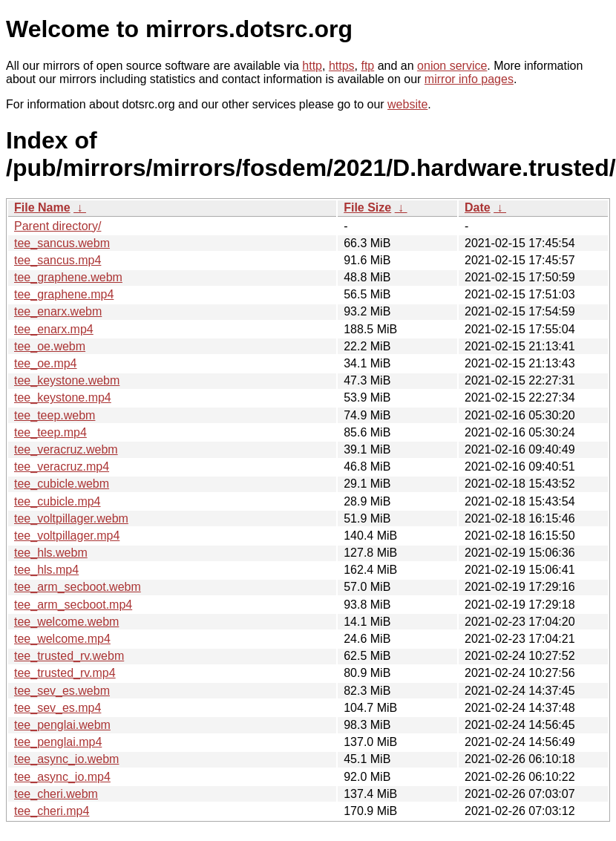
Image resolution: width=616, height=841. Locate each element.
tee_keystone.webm (67, 380)
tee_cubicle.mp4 (58, 501)
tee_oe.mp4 (46, 363)
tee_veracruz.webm (66, 449)
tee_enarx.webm (58, 311)
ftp (367, 66)
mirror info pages (469, 79)
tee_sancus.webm (62, 243)
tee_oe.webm (50, 346)
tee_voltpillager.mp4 (67, 536)
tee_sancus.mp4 (58, 260)
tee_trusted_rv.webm (69, 656)
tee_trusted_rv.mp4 (65, 673)
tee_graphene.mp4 (64, 294)
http (312, 66)
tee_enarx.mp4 (54, 329)
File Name (42, 207)
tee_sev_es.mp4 (58, 708)
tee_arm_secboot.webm (78, 587)
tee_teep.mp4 (50, 432)
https (342, 66)
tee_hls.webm (51, 553)
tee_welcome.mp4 (62, 639)
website (407, 104)
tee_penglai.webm (62, 725)
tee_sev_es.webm (62, 691)
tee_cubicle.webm (62, 484)
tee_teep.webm (55, 415)
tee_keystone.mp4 (63, 397)
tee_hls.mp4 (46, 570)
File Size (367, 207)
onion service (452, 66)
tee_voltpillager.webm (71, 518)
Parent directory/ (58, 226)
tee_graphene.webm (68, 277)
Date (478, 207)
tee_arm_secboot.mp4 (73, 605)
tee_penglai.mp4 (58, 742)
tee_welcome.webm (66, 622)
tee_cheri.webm (56, 794)
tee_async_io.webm (66, 759)
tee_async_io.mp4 (62, 777)
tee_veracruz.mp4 (62, 467)
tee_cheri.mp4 (52, 811)
